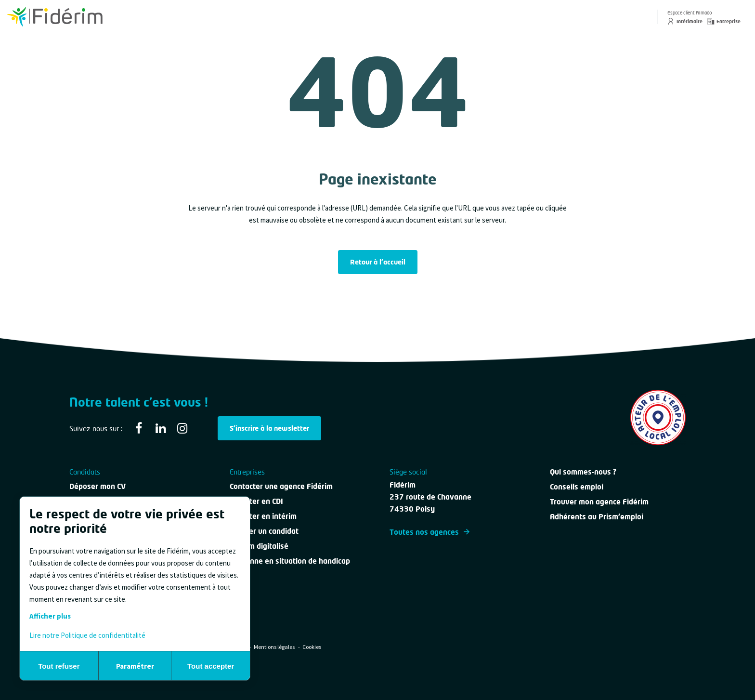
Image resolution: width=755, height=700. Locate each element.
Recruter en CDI (256, 501)
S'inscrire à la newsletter (269, 428)
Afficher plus (50, 616)
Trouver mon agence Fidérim (599, 502)
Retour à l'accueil (378, 262)
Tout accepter (211, 666)
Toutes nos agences (430, 532)
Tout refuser (59, 666)
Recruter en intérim (263, 516)
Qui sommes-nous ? (583, 472)
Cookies (312, 647)
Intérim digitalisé (259, 546)
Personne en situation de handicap (290, 561)
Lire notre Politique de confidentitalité (87, 635)
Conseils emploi (577, 487)
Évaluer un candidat (264, 531)
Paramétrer (135, 666)
